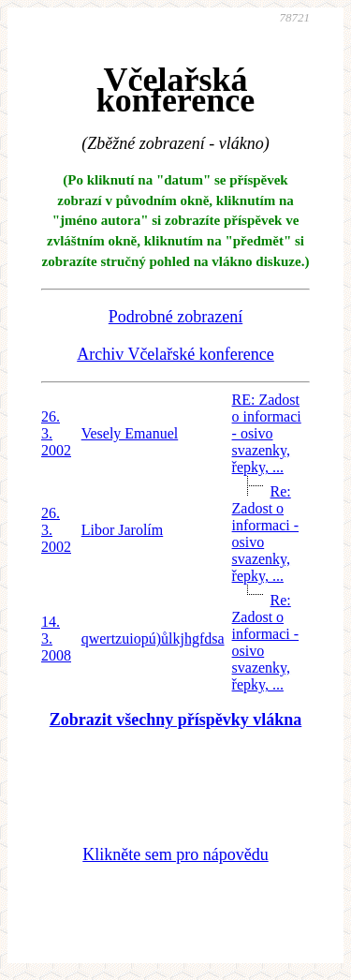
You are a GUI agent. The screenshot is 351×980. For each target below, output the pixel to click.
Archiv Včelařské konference (175, 354)
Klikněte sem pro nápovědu (175, 854)
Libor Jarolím (123, 530)
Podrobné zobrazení (175, 317)
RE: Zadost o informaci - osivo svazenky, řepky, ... (267, 433)
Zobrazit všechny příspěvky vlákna (176, 720)
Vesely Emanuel (130, 433)
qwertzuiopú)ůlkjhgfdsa (153, 638)
